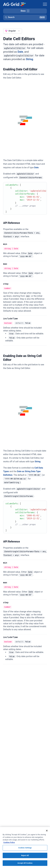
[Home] (14, 4)
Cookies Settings (25, 848)
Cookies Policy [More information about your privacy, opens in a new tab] (9, 842)
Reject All (25, 855)
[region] (25, 847)
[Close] (47, 831)
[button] (25, 17)
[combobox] (13, 31)
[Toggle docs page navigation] (25, 11)
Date (20, 52)
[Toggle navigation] (45, 4)
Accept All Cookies (25, 863)
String (29, 59)
